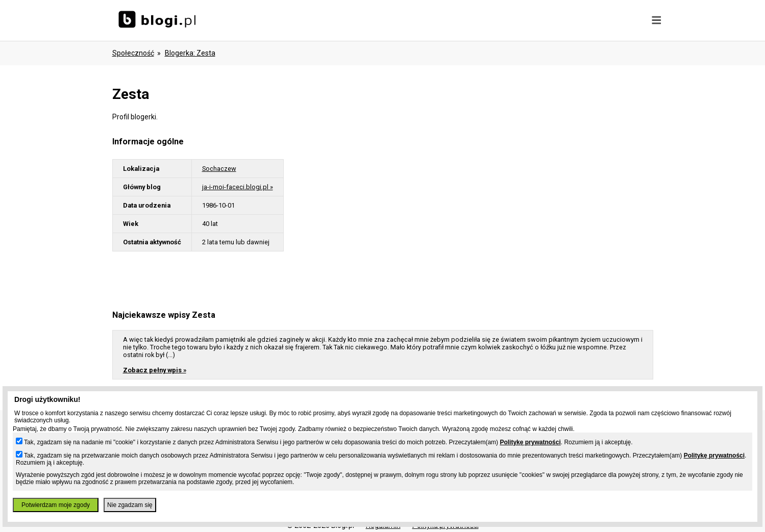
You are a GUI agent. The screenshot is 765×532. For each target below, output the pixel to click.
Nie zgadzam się (130, 505)
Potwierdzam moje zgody (56, 505)
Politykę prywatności (530, 442)
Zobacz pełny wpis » (155, 370)
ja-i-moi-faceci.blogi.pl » (238, 187)
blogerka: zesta (190, 53)
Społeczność (133, 53)
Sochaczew (219, 169)
